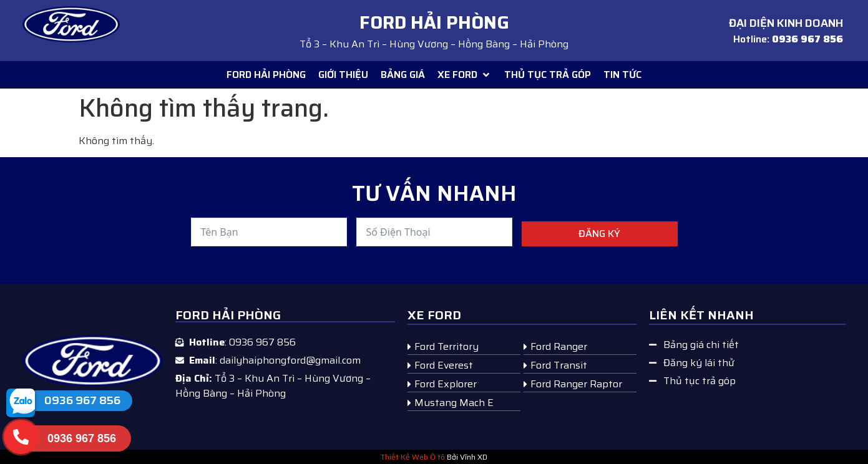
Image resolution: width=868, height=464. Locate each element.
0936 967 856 (82, 400)
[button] (465, 75)
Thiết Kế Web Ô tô (413, 457)
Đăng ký (599, 234)
